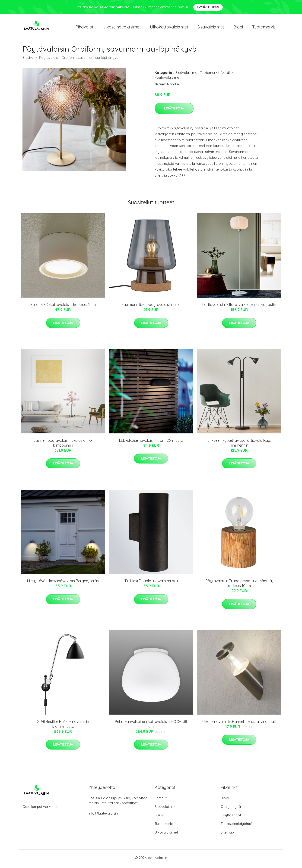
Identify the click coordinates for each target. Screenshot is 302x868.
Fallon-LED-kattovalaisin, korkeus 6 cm (63, 307)
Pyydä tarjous (208, 7)
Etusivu (28, 60)
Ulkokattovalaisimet (169, 28)
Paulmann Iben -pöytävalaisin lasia (151, 307)
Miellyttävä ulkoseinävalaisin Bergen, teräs (63, 583)
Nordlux (227, 75)
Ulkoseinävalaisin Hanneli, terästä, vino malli (239, 724)
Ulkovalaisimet (166, 835)
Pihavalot (84, 28)
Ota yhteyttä (231, 809)
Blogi (238, 28)
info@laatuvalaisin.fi (105, 816)
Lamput (161, 800)
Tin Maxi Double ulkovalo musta (151, 583)
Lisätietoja (174, 111)
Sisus (159, 817)
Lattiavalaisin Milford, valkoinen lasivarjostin (239, 307)
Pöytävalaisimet (167, 80)
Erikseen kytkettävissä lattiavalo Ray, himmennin (239, 445)
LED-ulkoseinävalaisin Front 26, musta (151, 443)
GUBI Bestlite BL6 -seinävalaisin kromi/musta (63, 726)
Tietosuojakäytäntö (237, 826)
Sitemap (227, 835)
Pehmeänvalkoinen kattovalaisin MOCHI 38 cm (151, 726)
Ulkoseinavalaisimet (122, 28)
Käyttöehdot (231, 817)
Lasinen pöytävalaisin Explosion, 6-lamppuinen (63, 445)
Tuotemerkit (264, 28)
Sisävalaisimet (211, 28)
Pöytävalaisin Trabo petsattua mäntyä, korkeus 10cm (239, 586)
